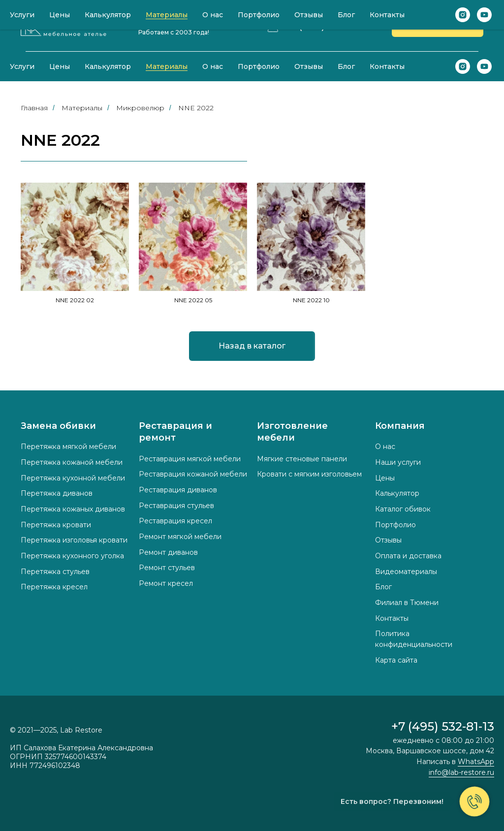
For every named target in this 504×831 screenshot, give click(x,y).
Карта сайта (396, 660)
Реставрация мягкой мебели (190, 459)
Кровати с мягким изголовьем (309, 474)
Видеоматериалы (406, 572)
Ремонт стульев (167, 568)
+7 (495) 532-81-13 (328, 26)
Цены (60, 66)
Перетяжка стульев (55, 572)
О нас (213, 66)
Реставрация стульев (176, 506)
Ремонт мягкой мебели (180, 537)
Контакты (387, 66)
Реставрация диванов (178, 490)
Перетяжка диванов (57, 493)
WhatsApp (476, 762)
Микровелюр (140, 108)
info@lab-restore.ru (461, 772)
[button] (438, 26)
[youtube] (484, 66)
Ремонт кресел (166, 583)
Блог (346, 66)
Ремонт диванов (168, 552)
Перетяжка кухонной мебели (73, 478)
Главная (34, 108)
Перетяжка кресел (54, 587)
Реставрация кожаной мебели (193, 474)
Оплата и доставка (408, 556)
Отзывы (309, 66)
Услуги (22, 66)
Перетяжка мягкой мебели (68, 447)
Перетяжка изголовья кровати (74, 540)
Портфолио (259, 66)
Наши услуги (398, 462)
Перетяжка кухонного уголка (72, 556)
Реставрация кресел (175, 521)
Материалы (167, 66)
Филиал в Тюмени (407, 603)
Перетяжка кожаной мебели (72, 462)
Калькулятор (108, 66)
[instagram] (463, 66)
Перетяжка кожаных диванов (73, 509)
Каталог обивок (403, 509)
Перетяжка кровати (56, 525)
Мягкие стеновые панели (302, 459)
